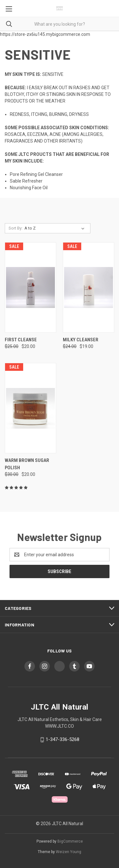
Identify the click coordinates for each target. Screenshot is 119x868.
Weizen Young (69, 852)
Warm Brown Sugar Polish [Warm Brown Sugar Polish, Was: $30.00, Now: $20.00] (27, 464)
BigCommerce (70, 841)
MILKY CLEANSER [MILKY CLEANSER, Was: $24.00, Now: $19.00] (81, 340)
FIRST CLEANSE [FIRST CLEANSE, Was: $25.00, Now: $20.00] (21, 340)
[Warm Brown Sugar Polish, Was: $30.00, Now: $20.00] (30, 408)
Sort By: (16, 228)
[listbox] (56, 228)
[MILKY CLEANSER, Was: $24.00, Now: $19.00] (89, 287)
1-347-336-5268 (63, 739)
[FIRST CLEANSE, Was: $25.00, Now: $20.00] (30, 287)
